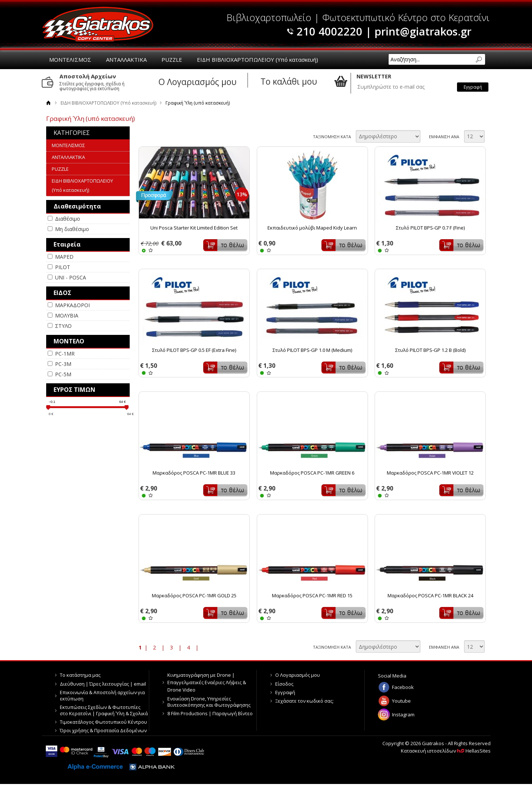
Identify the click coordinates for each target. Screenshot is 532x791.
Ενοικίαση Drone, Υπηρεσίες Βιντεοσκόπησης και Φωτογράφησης (209, 702)
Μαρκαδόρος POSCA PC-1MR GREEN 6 (312, 473)
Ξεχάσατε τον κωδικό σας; (304, 701)
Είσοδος (284, 684)
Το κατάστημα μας (80, 675)
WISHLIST (151, 250)
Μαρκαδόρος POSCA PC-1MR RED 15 (312, 595)
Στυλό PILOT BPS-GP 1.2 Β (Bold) (430, 350)
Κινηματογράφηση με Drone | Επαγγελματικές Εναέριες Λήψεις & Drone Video (207, 682)
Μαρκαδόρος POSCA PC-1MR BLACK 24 (430, 595)
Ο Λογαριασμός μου (298, 675)
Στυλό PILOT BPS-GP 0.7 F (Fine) (430, 228)
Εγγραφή (285, 692)
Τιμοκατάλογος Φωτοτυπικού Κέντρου (103, 722)
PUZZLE (172, 60)
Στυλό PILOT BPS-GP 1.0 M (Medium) (312, 350)
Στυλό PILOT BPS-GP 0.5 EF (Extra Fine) (194, 350)
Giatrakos (98, 24)
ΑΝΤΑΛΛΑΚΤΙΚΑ (126, 60)
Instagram (403, 714)
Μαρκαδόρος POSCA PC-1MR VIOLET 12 (430, 473)
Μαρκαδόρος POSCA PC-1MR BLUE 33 (194, 473)
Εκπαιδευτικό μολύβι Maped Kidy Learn (312, 228)
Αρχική (49, 103)
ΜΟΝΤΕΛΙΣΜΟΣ (70, 60)
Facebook (403, 687)
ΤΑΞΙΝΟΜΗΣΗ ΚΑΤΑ (332, 137)
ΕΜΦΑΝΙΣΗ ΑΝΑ (444, 137)
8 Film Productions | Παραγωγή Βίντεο (210, 713)
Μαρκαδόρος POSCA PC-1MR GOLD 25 (194, 595)
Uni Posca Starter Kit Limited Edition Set (194, 228)
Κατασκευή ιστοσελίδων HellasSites (446, 751)
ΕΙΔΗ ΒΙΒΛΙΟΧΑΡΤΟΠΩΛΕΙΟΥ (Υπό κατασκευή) (258, 60)
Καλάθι (225, 245)
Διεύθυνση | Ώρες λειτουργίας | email (103, 684)
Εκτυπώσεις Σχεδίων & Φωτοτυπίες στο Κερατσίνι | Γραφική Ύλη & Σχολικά (104, 710)
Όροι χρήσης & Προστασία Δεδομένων (103, 730)
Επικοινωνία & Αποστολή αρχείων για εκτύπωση (102, 695)
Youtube (401, 701)
